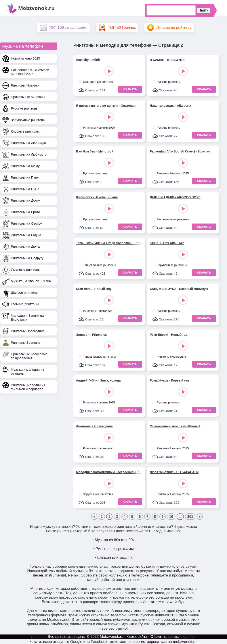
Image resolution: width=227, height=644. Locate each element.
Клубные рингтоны (25, 131)
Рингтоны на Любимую (28, 143)
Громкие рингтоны (25, 304)
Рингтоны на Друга (25, 246)
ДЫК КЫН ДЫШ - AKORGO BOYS (175, 197)
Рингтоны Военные (26, 342)
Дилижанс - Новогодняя (94, 426)
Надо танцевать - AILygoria (171, 106)
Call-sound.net (22, 70)
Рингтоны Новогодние (28, 331)
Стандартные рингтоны (98, 82)
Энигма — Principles (92, 335)
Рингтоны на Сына (25, 189)
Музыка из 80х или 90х (115, 540)
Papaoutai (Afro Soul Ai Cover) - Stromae (180, 151)
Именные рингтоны (26, 269)
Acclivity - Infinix (88, 60)
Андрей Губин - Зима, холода (98, 380)
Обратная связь (164, 637)
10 (171, 517)
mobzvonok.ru (185, 642)
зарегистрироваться (149, 642)
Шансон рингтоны (24, 292)
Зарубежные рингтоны (28, 120)
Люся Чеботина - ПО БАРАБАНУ (174, 472)
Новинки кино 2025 (25, 58)
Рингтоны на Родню (26, 235)
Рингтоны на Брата (25, 212)
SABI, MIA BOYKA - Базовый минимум (179, 289)
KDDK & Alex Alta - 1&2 (167, 243)
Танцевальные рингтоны (173, 219)
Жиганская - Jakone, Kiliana (97, 197)
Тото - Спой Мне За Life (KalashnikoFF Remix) (109, 243)
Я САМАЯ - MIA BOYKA (167, 60)
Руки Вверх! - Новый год (169, 335)
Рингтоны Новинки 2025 (99, 128)
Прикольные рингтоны (28, 97)
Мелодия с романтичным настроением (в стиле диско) (109, 472)
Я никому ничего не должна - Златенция (107, 106)
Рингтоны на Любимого (29, 154)
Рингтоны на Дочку (25, 200)
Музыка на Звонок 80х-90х (31, 281)
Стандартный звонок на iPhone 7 (175, 426)
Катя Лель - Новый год (93, 289)
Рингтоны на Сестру (26, 223)
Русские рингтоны (25, 108)
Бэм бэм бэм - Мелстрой (95, 151)
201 (190, 517)
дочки (134, 566)
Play (110, 72)
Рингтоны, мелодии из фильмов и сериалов (28, 387)
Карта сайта (137, 637)
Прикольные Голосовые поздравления (29, 356)
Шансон (104, 558)
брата (146, 566)
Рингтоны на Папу (25, 177)
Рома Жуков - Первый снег (170, 380)
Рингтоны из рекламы (115, 549)
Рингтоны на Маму (25, 166)
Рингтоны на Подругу (27, 258)
